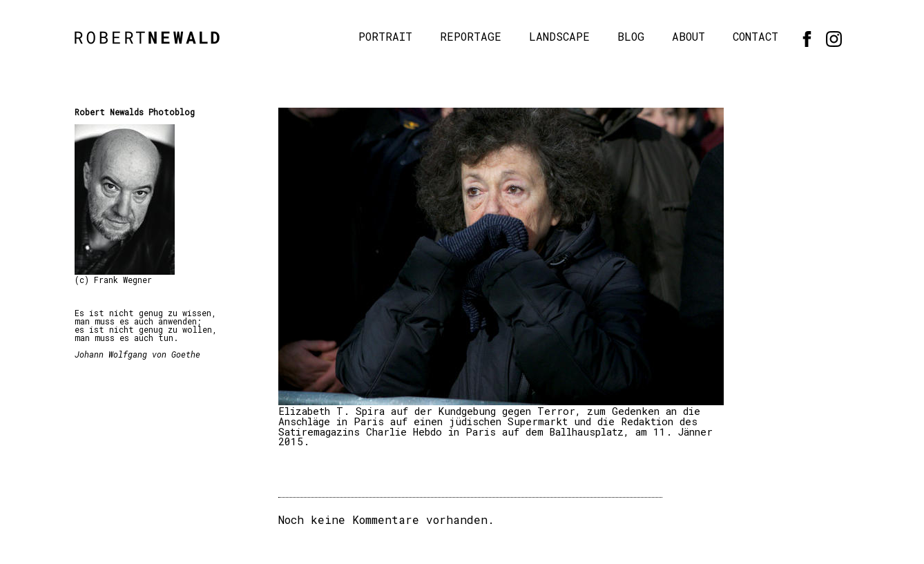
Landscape (559, 36)
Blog (631, 36)
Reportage (471, 36)
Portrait (385, 36)
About (689, 36)
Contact (755, 36)
